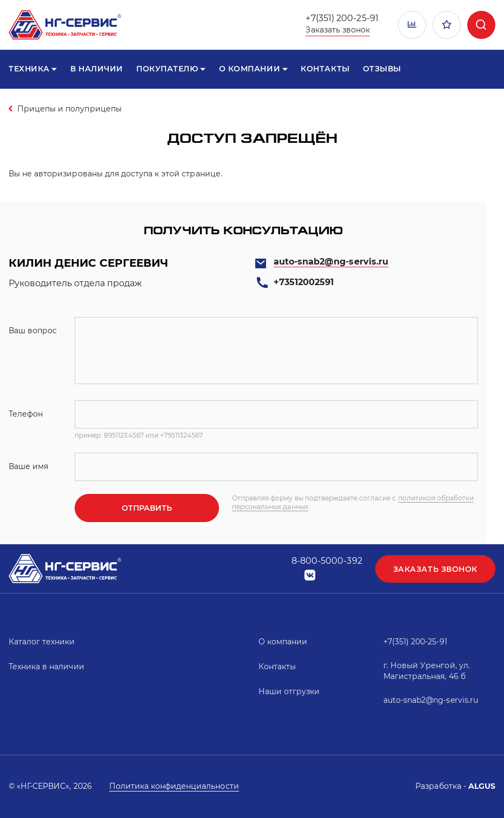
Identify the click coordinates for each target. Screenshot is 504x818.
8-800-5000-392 (327, 561)
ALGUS (482, 786)
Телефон (26, 414)
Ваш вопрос (33, 331)
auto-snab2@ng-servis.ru (331, 262)
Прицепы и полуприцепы (69, 109)
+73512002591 (304, 282)
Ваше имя (28, 466)
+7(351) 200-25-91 (342, 18)
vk (310, 575)
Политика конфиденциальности (174, 786)
